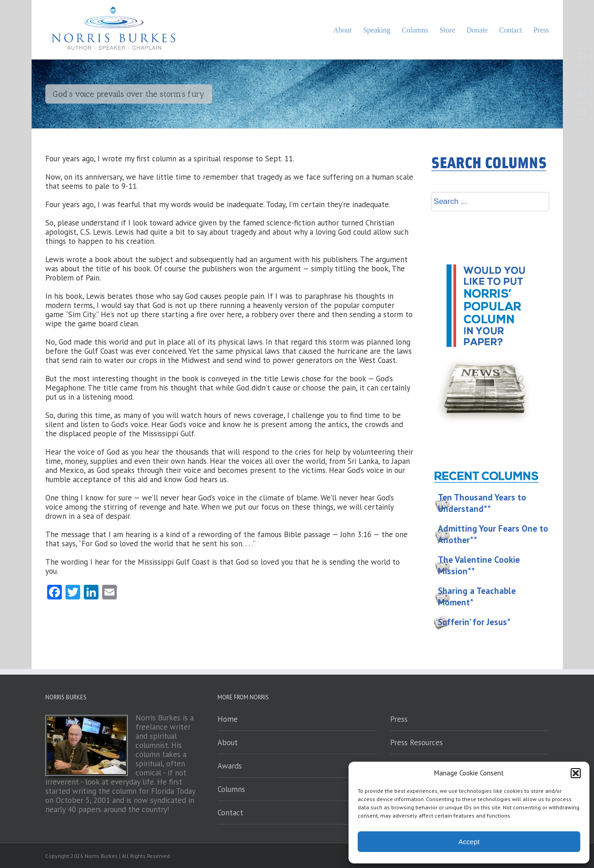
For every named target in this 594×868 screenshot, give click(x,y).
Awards (230, 766)
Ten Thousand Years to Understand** (482, 503)
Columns (231, 789)
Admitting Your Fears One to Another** (493, 534)
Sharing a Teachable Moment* (477, 596)
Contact (230, 813)
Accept (469, 842)
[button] (576, 773)
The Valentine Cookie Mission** (479, 565)
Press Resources (417, 742)
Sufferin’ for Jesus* (474, 622)
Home (228, 719)
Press (399, 719)
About (228, 742)
